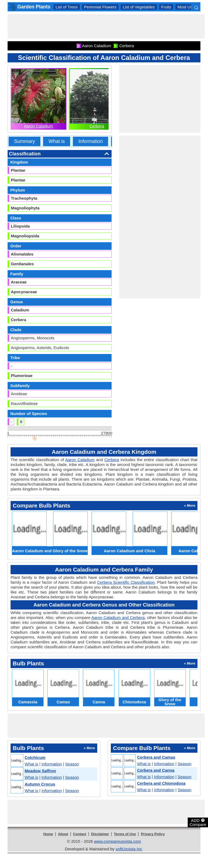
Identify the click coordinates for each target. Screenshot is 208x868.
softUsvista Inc (129, 849)
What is (57, 141)
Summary (25, 141)
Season (72, 764)
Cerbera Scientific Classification (126, 582)
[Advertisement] (106, 26)
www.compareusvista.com (117, 841)
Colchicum (35, 757)
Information (90, 141)
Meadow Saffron (40, 771)
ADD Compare (198, 822)
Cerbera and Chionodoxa (161, 783)
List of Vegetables (139, 7)
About (63, 834)
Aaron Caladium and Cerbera (118, 618)
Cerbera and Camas (156, 757)
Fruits (166, 7)
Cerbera (97, 126)
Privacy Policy (153, 834)
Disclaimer (100, 834)
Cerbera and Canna (156, 770)
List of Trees (67, 7)
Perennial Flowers (100, 7)
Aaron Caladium (38, 126)
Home (48, 834)
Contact (80, 834)
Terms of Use (125, 834)
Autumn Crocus (40, 784)
